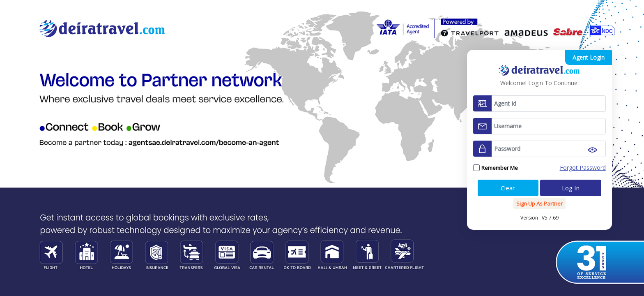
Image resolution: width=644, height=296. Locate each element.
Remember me (500, 168)
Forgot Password (583, 168)
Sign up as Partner (539, 203)
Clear (508, 188)
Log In (571, 188)
